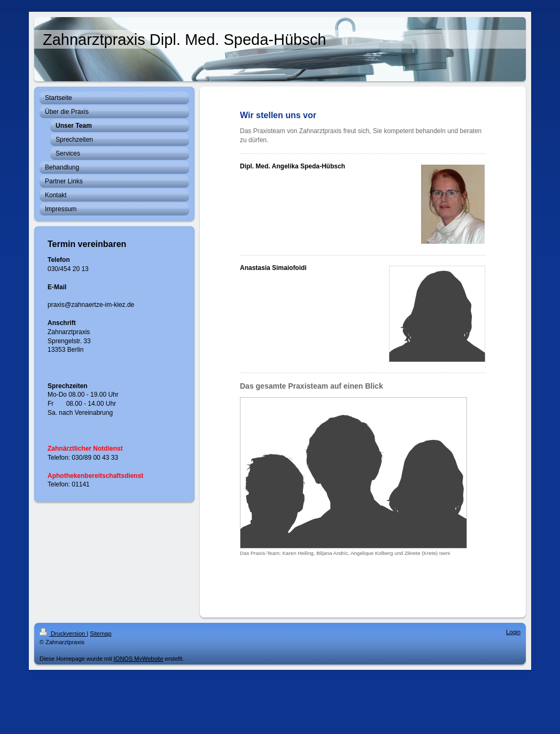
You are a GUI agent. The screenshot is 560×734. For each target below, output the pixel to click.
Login (513, 632)
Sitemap (100, 633)
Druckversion (63, 633)
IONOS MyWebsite (139, 659)
